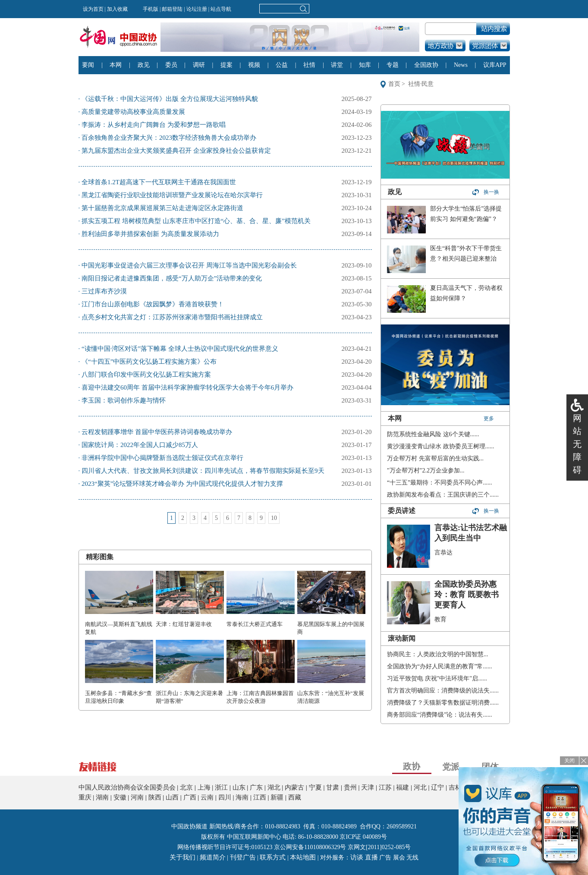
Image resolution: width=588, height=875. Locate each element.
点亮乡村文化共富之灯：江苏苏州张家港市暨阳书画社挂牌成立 (172, 317)
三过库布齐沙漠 (104, 291)
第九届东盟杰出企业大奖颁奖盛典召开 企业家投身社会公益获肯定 (176, 151)
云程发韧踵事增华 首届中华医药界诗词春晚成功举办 (157, 432)
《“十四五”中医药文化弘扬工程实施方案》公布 (149, 362)
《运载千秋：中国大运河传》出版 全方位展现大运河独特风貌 (170, 99)
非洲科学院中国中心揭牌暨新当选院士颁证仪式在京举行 (162, 458)
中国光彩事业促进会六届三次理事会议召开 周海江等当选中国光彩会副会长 (189, 265)
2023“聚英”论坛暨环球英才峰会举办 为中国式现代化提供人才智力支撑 (182, 484)
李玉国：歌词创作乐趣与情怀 (124, 400)
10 (274, 518)
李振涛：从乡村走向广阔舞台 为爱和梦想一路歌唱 (154, 125)
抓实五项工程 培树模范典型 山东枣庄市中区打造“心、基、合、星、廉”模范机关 (196, 221)
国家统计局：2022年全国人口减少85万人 (140, 445)
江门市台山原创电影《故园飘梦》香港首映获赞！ (153, 304)
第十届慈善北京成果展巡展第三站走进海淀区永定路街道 (162, 208)
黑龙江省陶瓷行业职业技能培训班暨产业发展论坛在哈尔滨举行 (172, 195)
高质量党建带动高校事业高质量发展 (133, 112)
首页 (394, 84)
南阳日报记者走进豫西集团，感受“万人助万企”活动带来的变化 (172, 278)
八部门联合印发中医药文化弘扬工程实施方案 (146, 375)
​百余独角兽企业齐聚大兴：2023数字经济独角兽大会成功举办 (169, 138)
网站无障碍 (577, 444)
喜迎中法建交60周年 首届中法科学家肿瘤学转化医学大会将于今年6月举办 (187, 387)
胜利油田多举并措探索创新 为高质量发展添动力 (150, 234)
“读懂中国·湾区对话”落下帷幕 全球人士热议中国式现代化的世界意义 (180, 349)
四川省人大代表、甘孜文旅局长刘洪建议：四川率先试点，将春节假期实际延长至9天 (203, 471)
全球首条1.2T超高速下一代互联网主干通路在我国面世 (159, 182)
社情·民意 (421, 84)
